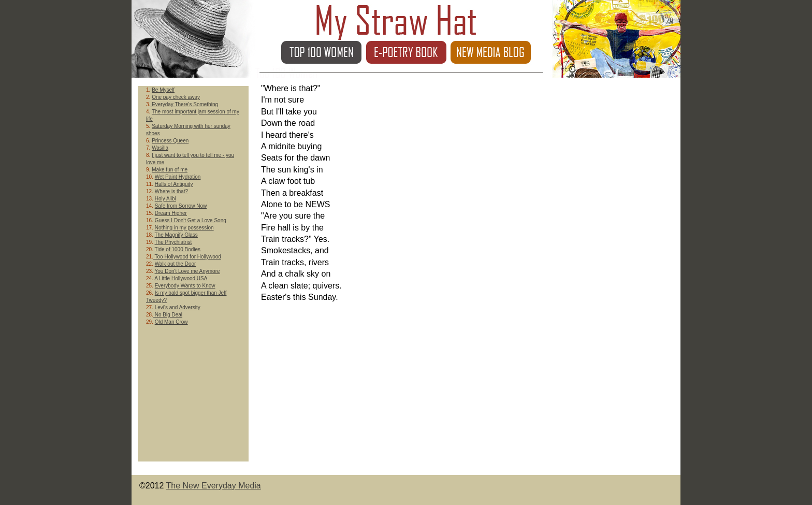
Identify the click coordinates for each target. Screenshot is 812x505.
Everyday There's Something (184, 104)
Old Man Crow (171, 322)
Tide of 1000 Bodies (178, 249)
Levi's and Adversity (178, 307)
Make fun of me (170, 170)
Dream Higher (171, 213)
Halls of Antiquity (174, 184)
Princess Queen (170, 141)
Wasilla (160, 148)
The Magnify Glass (176, 235)
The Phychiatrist (173, 242)
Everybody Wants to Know (185, 286)
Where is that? (171, 191)
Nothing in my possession (184, 228)
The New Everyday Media (214, 486)
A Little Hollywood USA (181, 278)
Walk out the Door (176, 264)
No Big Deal (168, 315)
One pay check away (176, 97)
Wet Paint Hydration (178, 177)
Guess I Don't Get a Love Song (191, 220)
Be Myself (163, 90)
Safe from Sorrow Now (181, 206)
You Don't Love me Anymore (187, 271)
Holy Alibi (165, 199)
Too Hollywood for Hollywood (187, 257)
